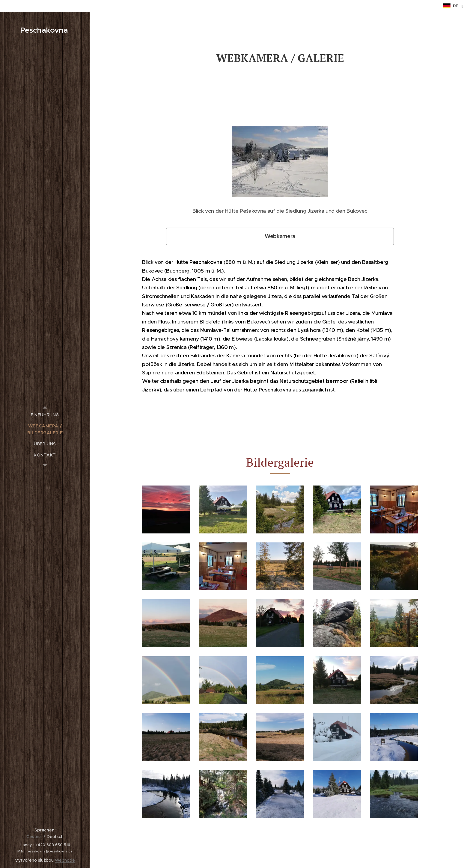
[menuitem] (45, 415)
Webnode (65, 860)
